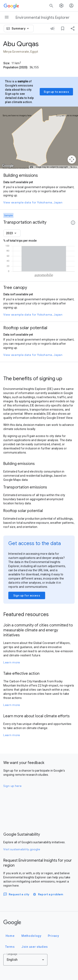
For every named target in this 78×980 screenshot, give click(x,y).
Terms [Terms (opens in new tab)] (74, 167)
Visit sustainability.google (22, 849)
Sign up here (12, 786)
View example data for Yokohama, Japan (33, 202)
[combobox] (21, 29)
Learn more (12, 662)
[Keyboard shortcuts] (31, 167)
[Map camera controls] (72, 159)
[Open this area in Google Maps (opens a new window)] (8, 166)
